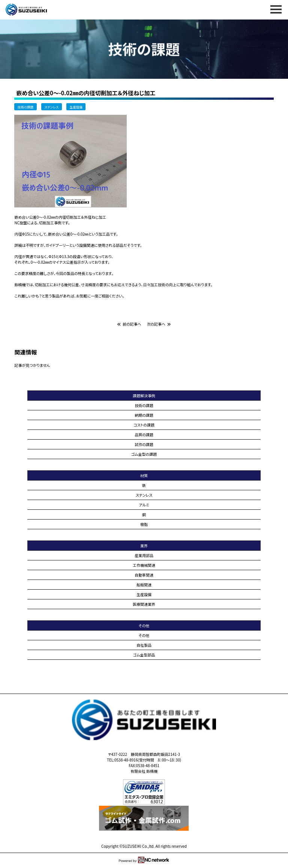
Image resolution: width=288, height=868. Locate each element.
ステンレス (51, 107)
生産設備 (76, 107)
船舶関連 (144, 585)
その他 (144, 635)
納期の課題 (144, 415)
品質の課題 (144, 435)
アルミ (144, 505)
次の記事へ (159, 324)
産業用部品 (144, 555)
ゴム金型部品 (144, 655)
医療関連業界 (144, 604)
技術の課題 (25, 107)
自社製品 (144, 645)
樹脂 (144, 524)
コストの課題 (144, 425)
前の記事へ (129, 324)
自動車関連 (144, 575)
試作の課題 (144, 444)
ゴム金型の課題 (144, 454)
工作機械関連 (144, 565)
